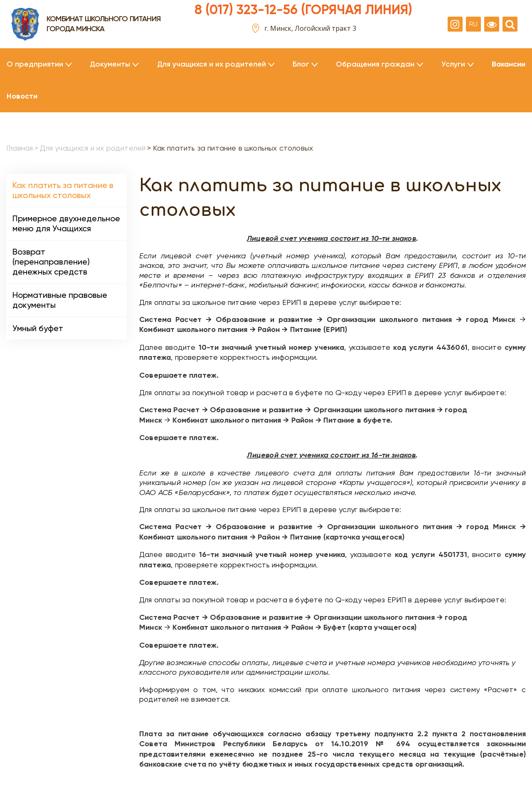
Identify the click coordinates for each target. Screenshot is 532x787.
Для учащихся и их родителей (212, 64)
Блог (301, 64)
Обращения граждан (375, 64)
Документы (110, 64)
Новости (22, 96)
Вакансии (509, 64)
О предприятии (35, 64)
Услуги (453, 64)
